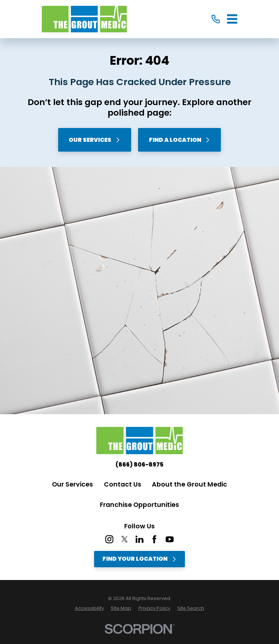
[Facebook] (154, 539)
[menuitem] (89, 608)
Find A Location (180, 140)
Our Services (94, 140)
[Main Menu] (232, 19)
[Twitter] (125, 539)
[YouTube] (170, 539)
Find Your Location (139, 559)
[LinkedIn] (139, 539)
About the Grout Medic (189, 484)
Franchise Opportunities (139, 505)
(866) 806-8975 (139, 465)
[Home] (84, 19)
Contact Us (123, 484)
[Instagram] (109, 539)
